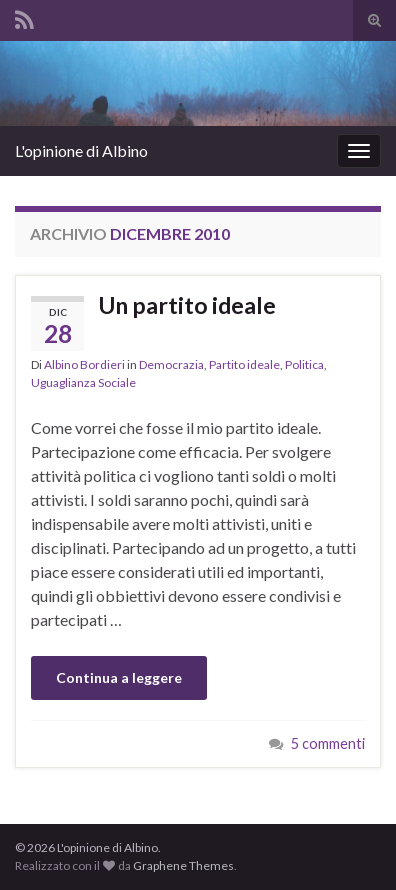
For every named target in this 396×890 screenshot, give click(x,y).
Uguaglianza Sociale (83, 382)
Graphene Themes (183, 865)
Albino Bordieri (84, 364)
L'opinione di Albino (81, 150)
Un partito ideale (187, 305)
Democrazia (171, 364)
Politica (304, 364)
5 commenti (328, 743)
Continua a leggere (119, 677)
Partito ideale (244, 364)
